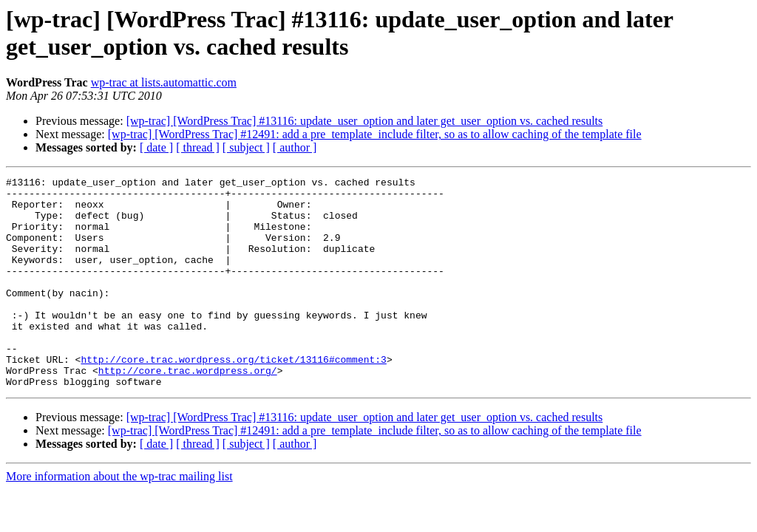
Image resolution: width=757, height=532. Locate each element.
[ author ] (295, 147)
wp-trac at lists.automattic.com (164, 82)
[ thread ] (198, 147)
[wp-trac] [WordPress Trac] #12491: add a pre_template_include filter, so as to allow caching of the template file (375, 134)
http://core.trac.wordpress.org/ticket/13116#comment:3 (233, 397)
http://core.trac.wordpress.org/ (188, 410)
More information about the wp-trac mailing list (119, 518)
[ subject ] (246, 147)
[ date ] (156, 147)
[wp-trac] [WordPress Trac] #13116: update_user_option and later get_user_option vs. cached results (365, 121)
